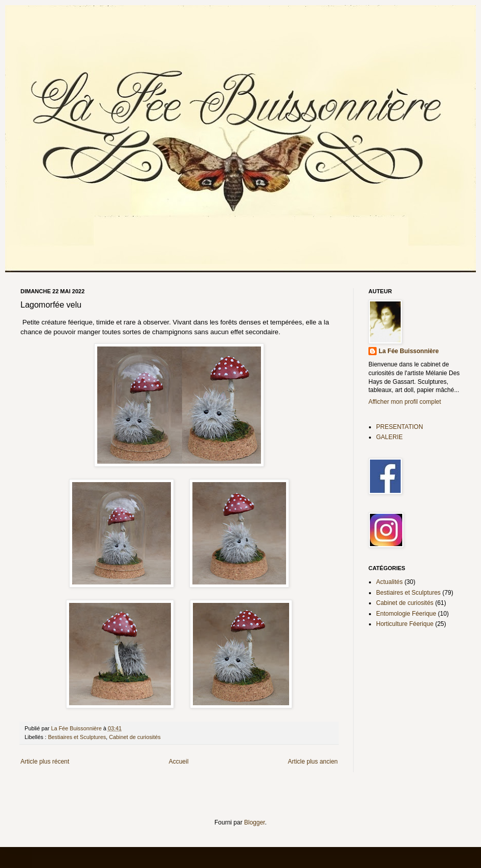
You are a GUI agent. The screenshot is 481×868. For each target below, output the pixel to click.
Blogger (255, 822)
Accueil (179, 762)
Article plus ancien (313, 762)
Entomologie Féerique (406, 614)
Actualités (389, 582)
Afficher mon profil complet (405, 402)
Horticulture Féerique (405, 624)
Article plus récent (45, 762)
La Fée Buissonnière (409, 351)
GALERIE (389, 437)
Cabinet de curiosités (135, 737)
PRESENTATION (400, 427)
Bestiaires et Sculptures (77, 737)
